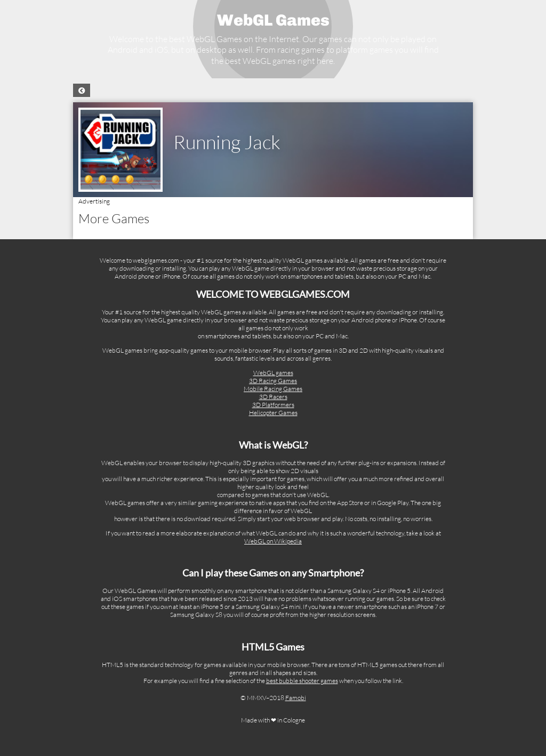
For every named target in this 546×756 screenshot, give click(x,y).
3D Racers (273, 397)
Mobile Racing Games (273, 389)
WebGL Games (273, 20)
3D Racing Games (273, 381)
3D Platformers (273, 405)
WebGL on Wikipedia (273, 541)
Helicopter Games (273, 413)
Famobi (296, 698)
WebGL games (273, 373)
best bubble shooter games (302, 681)
